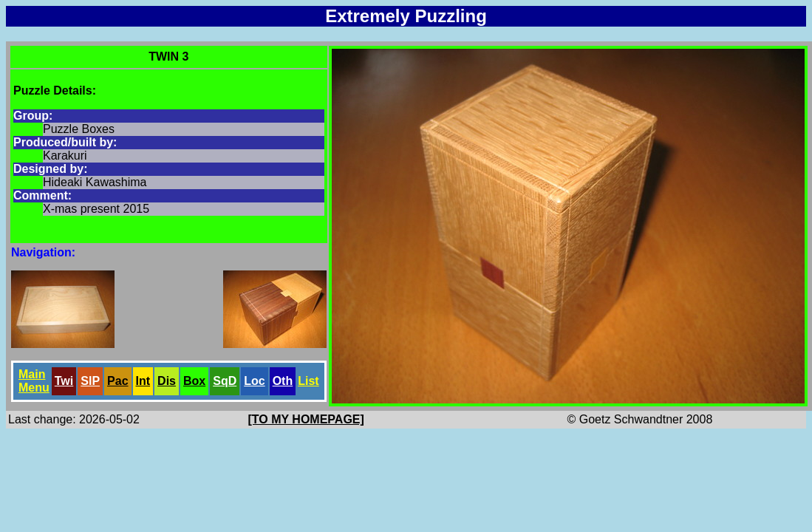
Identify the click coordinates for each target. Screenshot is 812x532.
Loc (254, 381)
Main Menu (34, 381)
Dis (167, 381)
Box (194, 381)
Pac (117, 381)
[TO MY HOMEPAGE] (306, 419)
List (308, 381)
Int (143, 381)
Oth (283, 381)
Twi (64, 381)
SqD (225, 381)
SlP (90, 381)
